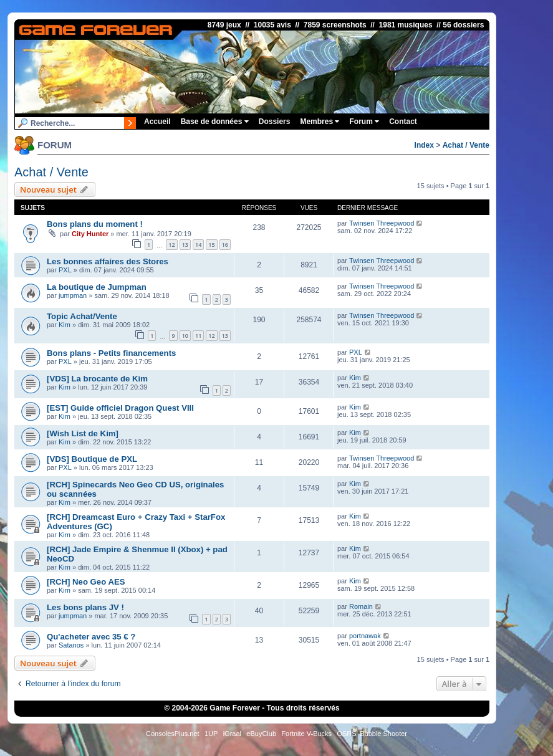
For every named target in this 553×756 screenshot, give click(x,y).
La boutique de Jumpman (97, 287)
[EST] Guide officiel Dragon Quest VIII (120, 408)
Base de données (215, 122)
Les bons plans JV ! (85, 607)
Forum (364, 122)
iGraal (232, 734)
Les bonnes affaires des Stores (108, 261)
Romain (361, 606)
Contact (403, 122)
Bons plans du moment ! (95, 224)
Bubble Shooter (383, 734)
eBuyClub (261, 734)
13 (185, 245)
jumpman (73, 295)
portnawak (365, 636)
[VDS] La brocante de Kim (97, 379)
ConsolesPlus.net (173, 734)
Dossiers (275, 122)
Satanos (71, 645)
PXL (65, 270)
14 (198, 245)
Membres (320, 122)
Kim (65, 325)
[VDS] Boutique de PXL (92, 459)
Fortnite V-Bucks (306, 734)
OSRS (346, 734)
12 (171, 245)
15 (211, 245)
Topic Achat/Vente (82, 316)
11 (198, 336)
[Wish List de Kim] (83, 433)
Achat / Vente (466, 145)
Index (424, 145)
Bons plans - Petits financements (111, 353)
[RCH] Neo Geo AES (86, 582)
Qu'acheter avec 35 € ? (91, 637)
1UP (211, 734)
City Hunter (90, 234)
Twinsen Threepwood (382, 223)
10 (185, 336)
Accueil (157, 122)
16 (225, 245)
